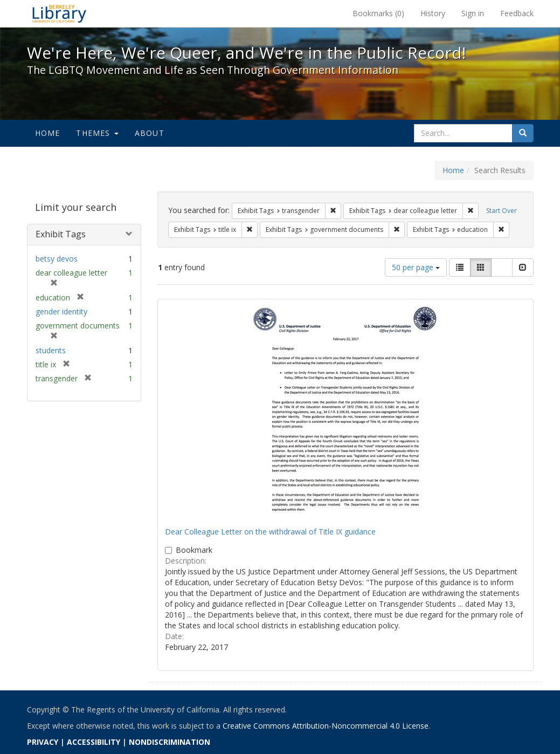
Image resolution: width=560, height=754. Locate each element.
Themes (97, 133)
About (150, 133)
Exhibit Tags (61, 234)
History (433, 13)
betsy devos (57, 259)
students (51, 350)
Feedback (517, 13)
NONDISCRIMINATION (170, 742)
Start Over (502, 211)
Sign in (473, 13)
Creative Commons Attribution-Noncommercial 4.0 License (326, 726)
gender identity (61, 311)
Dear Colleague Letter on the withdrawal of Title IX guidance (270, 532)
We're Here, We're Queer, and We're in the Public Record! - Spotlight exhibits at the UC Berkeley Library (59, 13)
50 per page (416, 267)
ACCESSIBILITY (94, 742)
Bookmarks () (378, 13)
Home (48, 133)
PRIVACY (43, 742)
